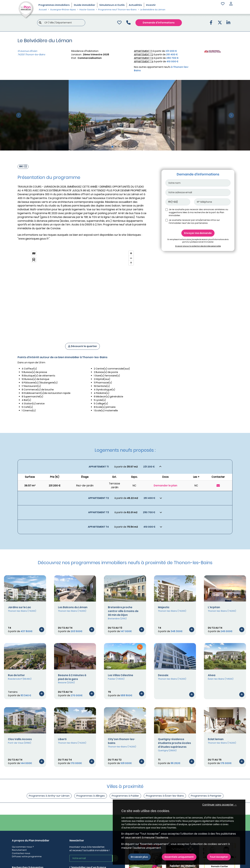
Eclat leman (216, 739)
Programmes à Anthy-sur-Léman (49, 796)
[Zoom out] (131, 258)
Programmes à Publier (125, 796)
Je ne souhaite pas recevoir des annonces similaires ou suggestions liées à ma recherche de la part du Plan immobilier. (198, 212)
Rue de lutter (16, 675)
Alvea (212, 675)
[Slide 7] (131, 147)
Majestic (164, 607)
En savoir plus (139, 857)
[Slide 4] (122, 147)
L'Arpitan (214, 607)
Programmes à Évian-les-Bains (165, 796)
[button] (231, 4)
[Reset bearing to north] (131, 263)
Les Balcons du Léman (73, 607)
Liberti (62, 739)
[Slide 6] (128, 147)
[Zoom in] (131, 253)
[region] (82, 292)
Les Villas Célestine (121, 675)
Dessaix (163, 675)
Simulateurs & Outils (112, 5)
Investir (151, 5)
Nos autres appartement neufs (161, 69)
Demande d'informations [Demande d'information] (159, 23)
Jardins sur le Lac (19, 607)
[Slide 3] (119, 147)
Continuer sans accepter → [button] (219, 805)
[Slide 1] (112, 147)
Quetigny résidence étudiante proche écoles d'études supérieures (174, 743)
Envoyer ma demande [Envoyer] (198, 233)
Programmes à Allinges (91, 796)
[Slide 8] (135, 147)
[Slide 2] (116, 147)
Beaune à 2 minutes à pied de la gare (72, 677)
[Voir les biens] (125, 467)
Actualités (135, 5)
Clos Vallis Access (20, 739)
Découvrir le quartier (82, 346)
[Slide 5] (125, 147)
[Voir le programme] (42, 629)
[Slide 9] (138, 147)
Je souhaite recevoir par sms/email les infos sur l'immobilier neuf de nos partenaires (194, 222)
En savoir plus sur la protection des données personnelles (198, 246)
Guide (84, 5)
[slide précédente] (19, 115)
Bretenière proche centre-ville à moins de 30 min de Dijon (123, 611)
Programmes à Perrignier (206, 796)
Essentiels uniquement (179, 857)
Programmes (54, 5)
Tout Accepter (219, 857)
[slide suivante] (231, 115)
